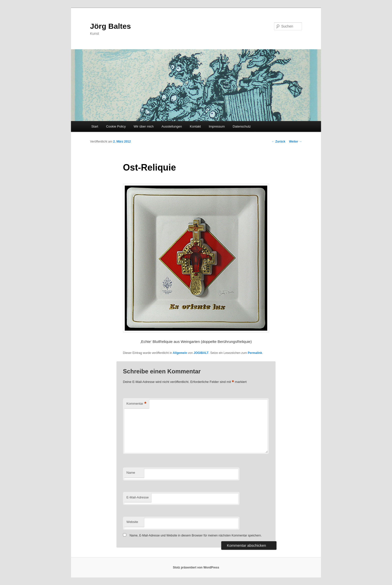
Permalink (255, 353)
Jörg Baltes (110, 26)
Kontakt (195, 126)
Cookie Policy (116, 126)
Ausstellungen (172, 126)
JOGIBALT (201, 353)
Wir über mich (143, 126)
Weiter (295, 142)
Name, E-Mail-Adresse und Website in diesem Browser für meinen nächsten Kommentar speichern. (196, 535)
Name (131, 473)
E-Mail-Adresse (138, 497)
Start (95, 126)
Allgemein (180, 353)
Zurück (278, 142)
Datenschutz (242, 126)
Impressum (217, 126)
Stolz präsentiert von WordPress (196, 567)
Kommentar (136, 404)
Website (132, 522)
